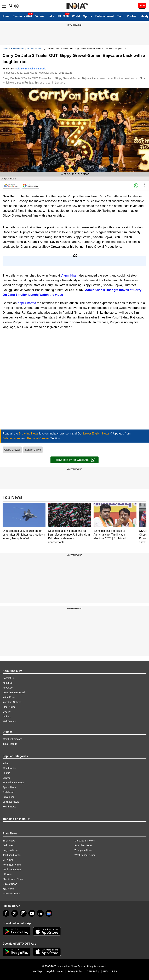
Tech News (8, 792)
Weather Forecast (12, 739)
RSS (114, 971)
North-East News (12, 865)
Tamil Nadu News (12, 869)
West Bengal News (85, 855)
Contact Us (8, 678)
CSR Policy (93, 971)
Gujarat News (10, 884)
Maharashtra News (85, 841)
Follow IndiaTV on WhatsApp (74, 460)
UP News (8, 874)
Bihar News (9, 841)
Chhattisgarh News (13, 879)
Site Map (37, 971)
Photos (131, 16)
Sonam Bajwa (33, 450)
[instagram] (23, 913)
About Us (8, 683)
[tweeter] (15, 913)
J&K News (8, 889)
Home (5, 16)
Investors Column (12, 702)
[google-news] (49, 913)
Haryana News (10, 850)
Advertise (8, 688)
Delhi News (9, 845)
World (76, 16)
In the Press (9, 697)
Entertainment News (13, 783)
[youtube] (32, 913)
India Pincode (10, 744)
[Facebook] (6, 913)
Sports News (9, 787)
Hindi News (9, 707)
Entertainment (105, 16)
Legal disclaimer (55, 971)
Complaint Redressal (14, 692)
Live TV (7, 712)
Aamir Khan (69, 276)
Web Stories (9, 721)
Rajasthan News (83, 845)
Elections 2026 (22, 16)
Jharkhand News (12, 855)
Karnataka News (11, 894)
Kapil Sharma (27, 303)
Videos (40, 16)
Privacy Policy (75, 971)
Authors (7, 717)
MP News (8, 860)
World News (9, 768)
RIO (105, 971)
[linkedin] (40, 913)
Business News (11, 802)
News (5, 49)
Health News (9, 807)
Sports (88, 16)
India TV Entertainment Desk (30, 69)
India (51, 16)
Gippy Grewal (12, 450)
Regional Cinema (35, 49)
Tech (120, 16)
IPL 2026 (63, 16)
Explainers (8, 797)
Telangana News (83, 850)
